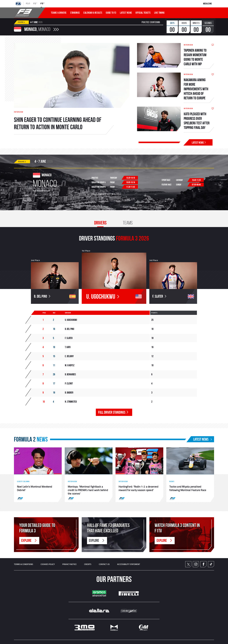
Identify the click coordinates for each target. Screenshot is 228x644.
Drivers (100, 223)
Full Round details (43, 191)
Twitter (188, 564)
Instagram (196, 564)
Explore (29, 540)
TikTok (211, 564)
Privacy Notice (69, 564)
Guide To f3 (111, 13)
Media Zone (207, 4)
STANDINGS (75, 13)
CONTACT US (104, 564)
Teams (128, 223)
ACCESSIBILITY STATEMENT (129, 564)
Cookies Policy (48, 564)
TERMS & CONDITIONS (23, 564)
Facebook (203, 564)
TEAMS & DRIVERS (59, 13)
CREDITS (88, 564)
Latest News (199, 143)
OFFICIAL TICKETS (143, 13)
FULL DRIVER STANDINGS (114, 412)
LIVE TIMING (159, 13)
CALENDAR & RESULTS (93, 13)
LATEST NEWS (126, 13)
